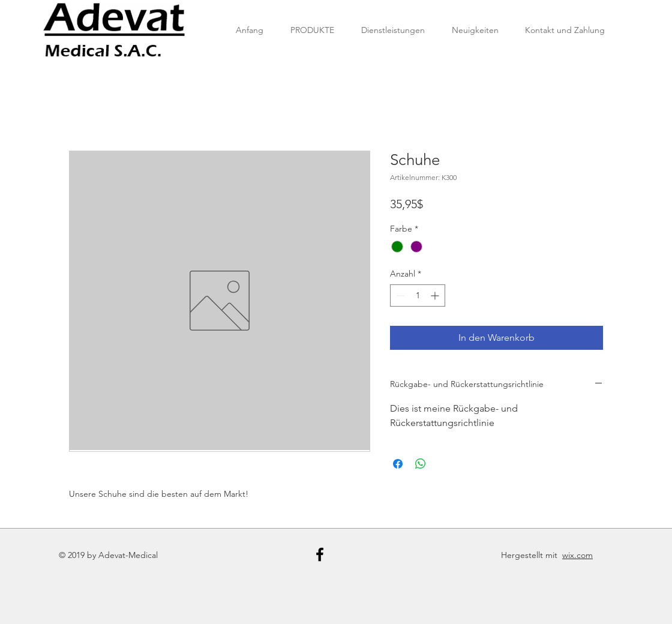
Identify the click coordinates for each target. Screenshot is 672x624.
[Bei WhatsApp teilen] (421, 464)
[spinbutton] (418, 295)
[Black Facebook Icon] (320, 554)
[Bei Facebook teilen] (398, 464)
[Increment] (436, 295)
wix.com (577, 555)
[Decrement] (399, 295)
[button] (312, 30)
